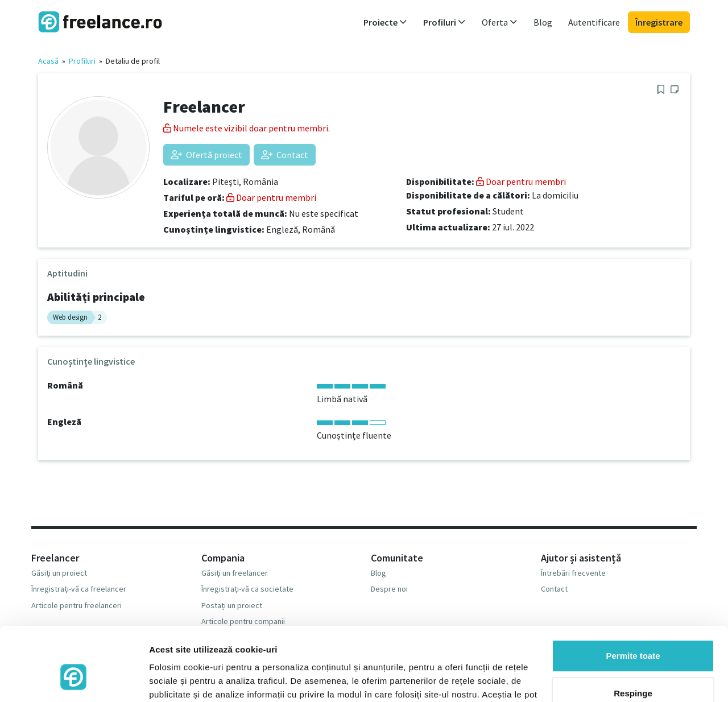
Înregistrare (659, 22)
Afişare (164, 680)
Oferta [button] (500, 22)
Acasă (48, 61)
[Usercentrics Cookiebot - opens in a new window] (74, 680)
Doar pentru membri (271, 197)
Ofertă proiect (206, 155)
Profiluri (82, 61)
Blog (543, 22)
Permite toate (633, 596)
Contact (285, 155)
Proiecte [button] (385, 22)
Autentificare (594, 22)
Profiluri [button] (444, 22)
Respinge (633, 633)
